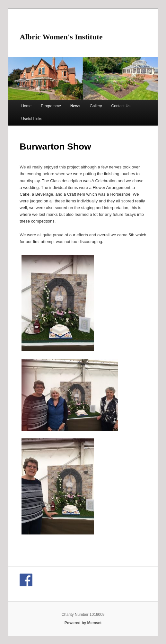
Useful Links (32, 119)
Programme (51, 106)
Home (26, 106)
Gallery (96, 106)
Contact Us (121, 106)
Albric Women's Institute (61, 37)
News (75, 106)
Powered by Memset (83, 623)
